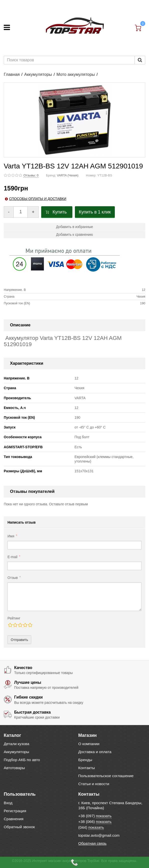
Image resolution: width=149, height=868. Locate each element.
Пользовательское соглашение (106, 776)
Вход (8, 803)
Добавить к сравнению (74, 235)
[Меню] (7, 27)
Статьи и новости (94, 784)
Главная (12, 74)
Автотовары (14, 768)
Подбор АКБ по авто (22, 760)
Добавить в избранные (74, 227)
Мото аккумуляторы (76, 74)
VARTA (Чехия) (68, 175)
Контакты (87, 768)
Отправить (19, 640)
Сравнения (14, 819)
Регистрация (15, 811)
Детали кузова (16, 744)
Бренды (85, 760)
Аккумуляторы (38, 74)
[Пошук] (140, 60)
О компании (89, 744)
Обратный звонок (19, 827)
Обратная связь (92, 843)
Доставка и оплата (95, 752)
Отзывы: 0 (31, 175)
